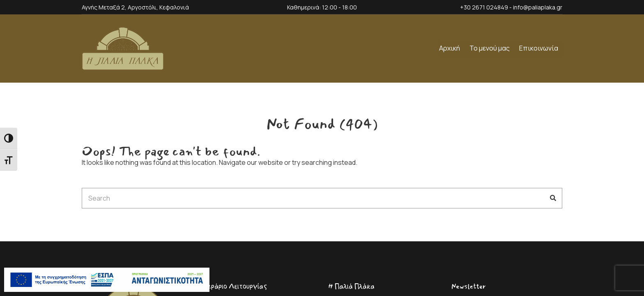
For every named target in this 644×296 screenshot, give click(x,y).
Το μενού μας (490, 48)
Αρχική (450, 48)
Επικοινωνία (539, 48)
